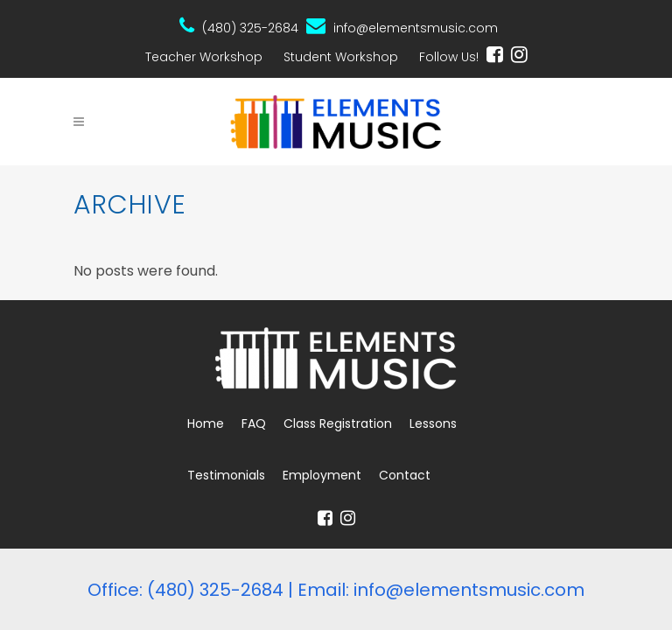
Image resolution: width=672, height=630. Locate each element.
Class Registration (338, 423)
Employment (322, 475)
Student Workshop (341, 57)
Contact (405, 475)
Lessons (433, 423)
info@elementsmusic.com (402, 26)
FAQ (254, 423)
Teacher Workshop (204, 57)
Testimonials (226, 475)
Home (206, 423)
